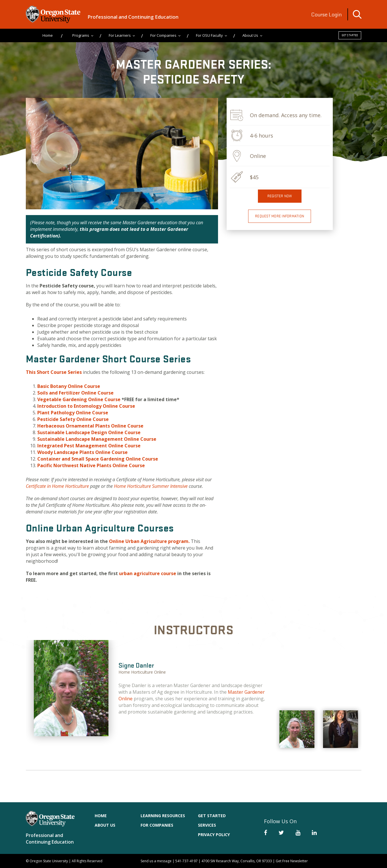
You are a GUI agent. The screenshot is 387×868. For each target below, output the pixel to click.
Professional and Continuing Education (133, 17)
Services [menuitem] (207, 825)
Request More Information (280, 216)
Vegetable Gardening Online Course (79, 399)
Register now (280, 196)
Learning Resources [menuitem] (163, 816)
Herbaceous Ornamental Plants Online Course (90, 426)
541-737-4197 (186, 861)
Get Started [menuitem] (212, 816)
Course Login (326, 14)
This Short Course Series (54, 372)
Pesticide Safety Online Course (73, 419)
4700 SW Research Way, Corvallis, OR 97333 (237, 861)
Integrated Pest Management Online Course (89, 446)
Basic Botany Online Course (69, 386)
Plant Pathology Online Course (73, 413)
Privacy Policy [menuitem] (214, 835)
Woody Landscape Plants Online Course (82, 452)
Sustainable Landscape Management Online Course (97, 439)
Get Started (350, 35)
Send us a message (156, 861)
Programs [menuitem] (81, 35)
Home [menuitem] (48, 35)
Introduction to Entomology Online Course (86, 406)
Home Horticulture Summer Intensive (151, 486)
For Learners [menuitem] (120, 35)
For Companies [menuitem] (163, 35)
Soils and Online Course (75, 393)
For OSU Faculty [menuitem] (209, 35)
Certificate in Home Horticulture (57, 486)
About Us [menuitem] (250, 35)
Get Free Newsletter (292, 861)
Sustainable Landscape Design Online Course (89, 432)
